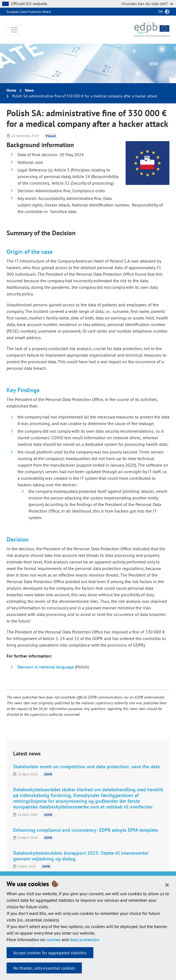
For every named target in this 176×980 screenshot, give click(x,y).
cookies (53, 940)
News (29, 90)
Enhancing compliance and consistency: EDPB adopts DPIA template (86, 830)
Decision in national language (46, 667)
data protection (85, 940)
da (161, 11)
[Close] (167, 885)
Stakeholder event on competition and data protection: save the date (86, 767)
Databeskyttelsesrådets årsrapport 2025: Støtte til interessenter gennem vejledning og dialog (81, 856)
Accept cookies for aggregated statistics (50, 953)
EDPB (48, 774)
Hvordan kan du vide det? (147, 4)
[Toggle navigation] (14, 30)
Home (11, 90)
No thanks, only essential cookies (44, 968)
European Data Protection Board (29, 12)
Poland (51, 136)
